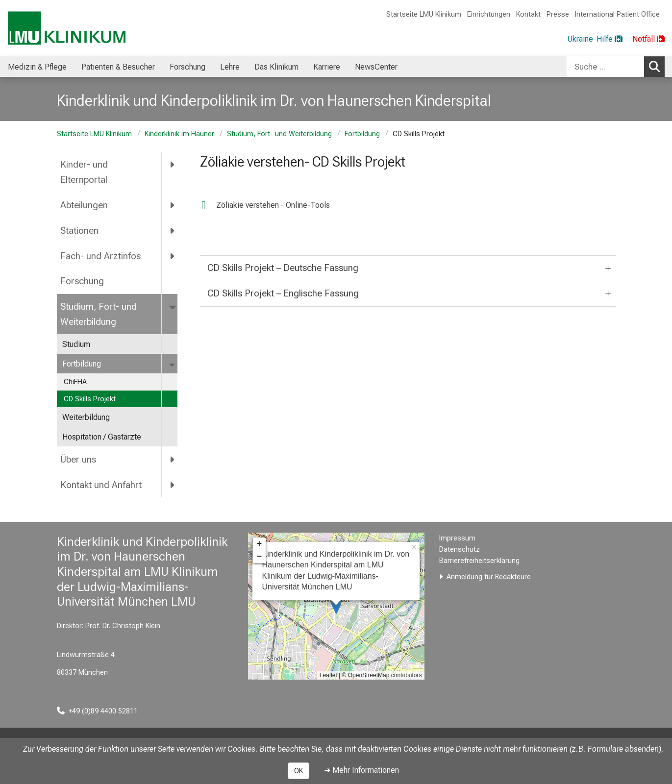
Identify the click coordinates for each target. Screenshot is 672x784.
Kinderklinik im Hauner (179, 134)
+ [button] (260, 544)
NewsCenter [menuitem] (376, 67)
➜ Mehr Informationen (361, 770)
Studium (76, 344)
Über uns (78, 459)
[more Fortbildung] (173, 364)
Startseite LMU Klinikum (424, 14)
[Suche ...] (605, 67)
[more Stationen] (173, 230)
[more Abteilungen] (173, 205)
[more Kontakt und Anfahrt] (173, 485)
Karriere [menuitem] (327, 67)
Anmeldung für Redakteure (489, 577)
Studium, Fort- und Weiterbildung (279, 134)
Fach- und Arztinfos (100, 256)
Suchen (657, 66)
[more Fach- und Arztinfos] (173, 256)
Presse (558, 14)
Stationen (79, 231)
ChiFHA (75, 382)
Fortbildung (362, 134)
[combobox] (616, 67)
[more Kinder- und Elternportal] (173, 165)
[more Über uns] (173, 459)
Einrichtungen (489, 14)
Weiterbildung (86, 417)
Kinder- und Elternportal (84, 172)
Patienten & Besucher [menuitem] (118, 67)
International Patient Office (617, 14)
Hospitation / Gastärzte (102, 437)
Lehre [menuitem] (230, 67)
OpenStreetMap (369, 675)
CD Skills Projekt (90, 399)
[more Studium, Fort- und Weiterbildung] (173, 307)
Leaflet (328, 675)
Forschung (82, 281)
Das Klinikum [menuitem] (276, 67)
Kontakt (528, 14)
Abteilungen (84, 205)
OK (299, 771)
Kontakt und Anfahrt (101, 485)
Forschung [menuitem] (187, 67)
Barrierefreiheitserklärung (479, 561)
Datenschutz (460, 550)
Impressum (457, 538)
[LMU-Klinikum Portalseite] (67, 28)
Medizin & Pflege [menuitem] (37, 67)
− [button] (260, 557)
